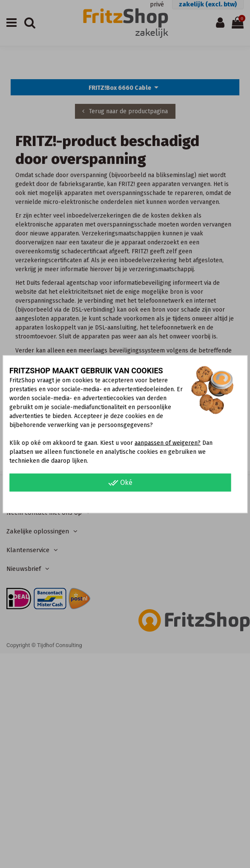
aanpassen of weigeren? (168, 443)
